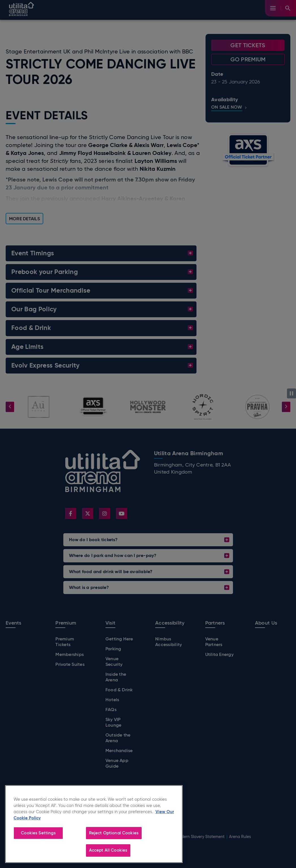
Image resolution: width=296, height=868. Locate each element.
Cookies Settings (38, 833)
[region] (94, 824)
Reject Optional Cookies (114, 833)
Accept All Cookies (108, 850)
